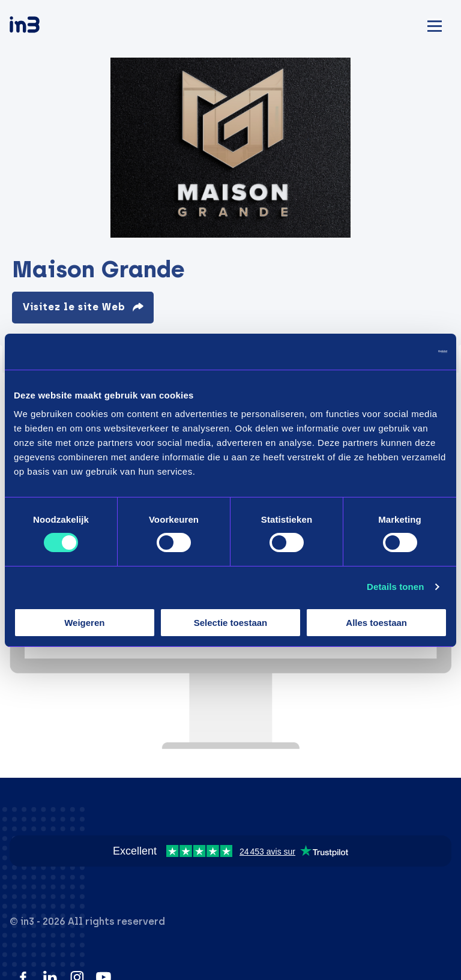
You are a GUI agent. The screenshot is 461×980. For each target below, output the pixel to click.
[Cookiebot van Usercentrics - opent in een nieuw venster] (395, 351)
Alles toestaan (376, 623)
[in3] (46, 27)
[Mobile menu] (435, 24)
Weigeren (84, 623)
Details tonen (395, 587)
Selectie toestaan (231, 623)
